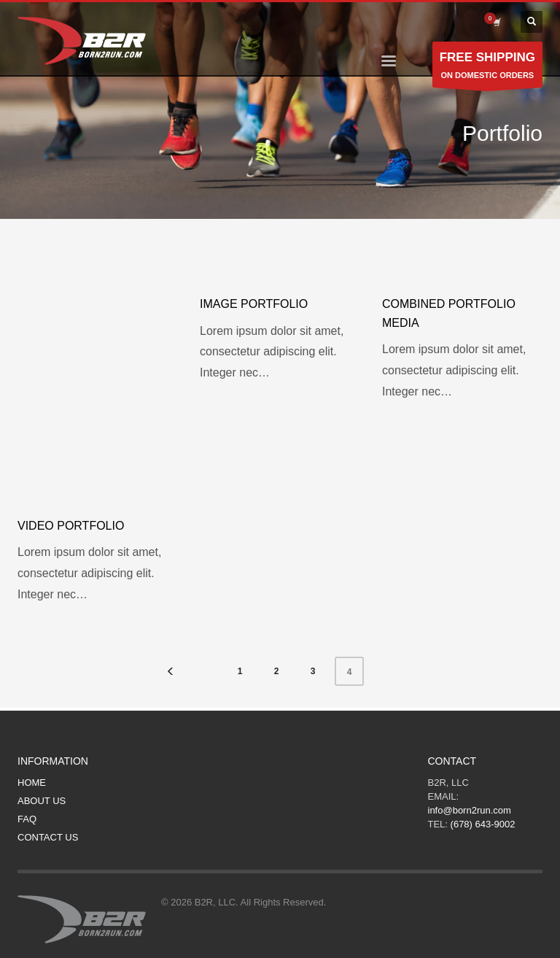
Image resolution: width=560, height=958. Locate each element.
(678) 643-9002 (483, 824)
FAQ (27, 819)
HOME (32, 783)
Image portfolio (254, 304)
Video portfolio (71, 526)
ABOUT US (42, 801)
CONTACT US (48, 837)
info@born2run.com (470, 810)
